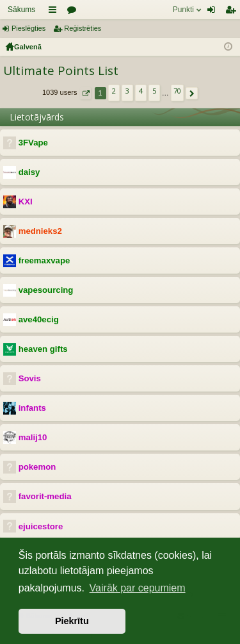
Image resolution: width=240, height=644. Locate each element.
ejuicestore (41, 526)
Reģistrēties (83, 28)
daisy (29, 172)
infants (32, 408)
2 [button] (114, 91)
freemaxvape (44, 260)
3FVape (33, 143)
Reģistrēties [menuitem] (233, 12)
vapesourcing (46, 290)
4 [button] (141, 91)
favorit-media (45, 496)
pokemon (37, 467)
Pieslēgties (28, 28)
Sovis (30, 378)
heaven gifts (43, 349)
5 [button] (154, 91)
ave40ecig (39, 319)
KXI (26, 202)
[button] (85, 93)
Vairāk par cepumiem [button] (138, 588)
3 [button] (127, 91)
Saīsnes (55, 12)
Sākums (21, 10)
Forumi (74, 12)
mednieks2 (40, 231)
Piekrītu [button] (72, 621)
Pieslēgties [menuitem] (214, 12)
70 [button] (177, 91)
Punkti (183, 10)
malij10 (33, 437)
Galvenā (28, 47)
